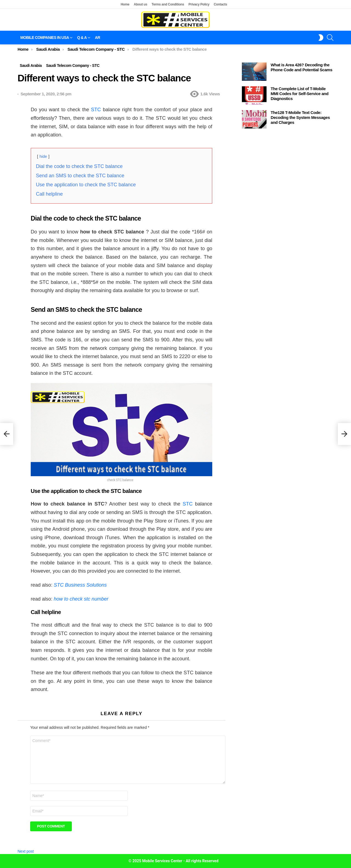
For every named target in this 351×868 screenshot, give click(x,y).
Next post (26, 851)
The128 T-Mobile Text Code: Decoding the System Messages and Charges (300, 117)
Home (125, 4)
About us (141, 4)
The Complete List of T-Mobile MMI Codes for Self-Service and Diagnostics (300, 94)
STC (96, 110)
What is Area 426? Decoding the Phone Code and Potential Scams (302, 67)
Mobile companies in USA (45, 38)
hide (43, 156)
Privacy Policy (199, 4)
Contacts (220, 4)
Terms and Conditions (168, 4)
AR (97, 38)
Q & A (82, 38)
